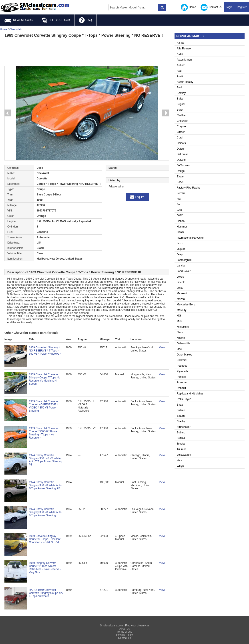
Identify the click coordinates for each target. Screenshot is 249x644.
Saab (180, 405)
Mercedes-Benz (186, 305)
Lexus (180, 277)
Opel (180, 349)
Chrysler (182, 126)
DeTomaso (183, 165)
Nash (180, 332)
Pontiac (181, 377)
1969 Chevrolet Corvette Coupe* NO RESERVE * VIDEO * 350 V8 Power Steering (43, 406)
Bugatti (181, 104)
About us (124, 629)
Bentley (181, 93)
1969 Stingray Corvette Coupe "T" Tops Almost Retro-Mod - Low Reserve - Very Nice (45, 568)
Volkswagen (184, 455)
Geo (179, 210)
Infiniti (180, 232)
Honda (181, 221)
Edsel (180, 182)
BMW (180, 99)
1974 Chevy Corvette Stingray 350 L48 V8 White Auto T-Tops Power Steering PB (45, 460)
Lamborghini (184, 260)
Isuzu (180, 243)
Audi (179, 71)
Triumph (182, 449)
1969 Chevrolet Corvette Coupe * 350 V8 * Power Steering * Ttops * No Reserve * (43, 433)
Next (166, 113)
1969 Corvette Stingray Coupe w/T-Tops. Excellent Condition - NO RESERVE (45, 539)
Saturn (181, 416)
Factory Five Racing (189, 188)
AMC (180, 54)
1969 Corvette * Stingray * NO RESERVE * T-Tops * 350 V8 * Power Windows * (45, 351)
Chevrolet (182, 121)
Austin (180, 76)
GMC (180, 215)
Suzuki (181, 438)
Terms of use (125, 632)
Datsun (181, 149)
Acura (180, 43)
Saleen (181, 410)
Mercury (182, 310)
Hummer (182, 227)
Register (242, 7)
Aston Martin (184, 60)
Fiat (179, 199)
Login (229, 7)
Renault (181, 388)
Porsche (182, 382)
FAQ (85, 20)
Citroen (181, 132)
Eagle (180, 177)
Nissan (181, 338)
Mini (179, 321)
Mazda (181, 299)
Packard (182, 360)
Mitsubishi (183, 327)
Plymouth (182, 371)
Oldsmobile (183, 343)
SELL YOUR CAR (56, 20)
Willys (180, 466)
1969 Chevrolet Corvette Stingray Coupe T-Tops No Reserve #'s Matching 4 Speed (45, 379)
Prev (8, 113)
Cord (180, 138)
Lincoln (181, 282)
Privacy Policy (125, 635)
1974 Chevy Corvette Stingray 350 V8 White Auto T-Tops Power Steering (45, 512)
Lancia (181, 266)
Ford (180, 204)
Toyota (181, 444)
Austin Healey (185, 82)
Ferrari (181, 193)
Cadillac (182, 115)
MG (179, 316)
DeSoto (181, 160)
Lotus (180, 288)
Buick (180, 110)
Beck (180, 87)
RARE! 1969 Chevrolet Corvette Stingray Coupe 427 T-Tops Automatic (46, 593)
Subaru (181, 433)
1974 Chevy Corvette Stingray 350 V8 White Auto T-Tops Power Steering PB (45, 485)
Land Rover (184, 271)
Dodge (181, 171)
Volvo (180, 460)
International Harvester (190, 238)
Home (188, 7)
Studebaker (184, 427)
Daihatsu (182, 143)
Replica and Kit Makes (190, 394)
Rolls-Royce (184, 399)
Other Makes (184, 355)
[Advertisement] (87, 51)
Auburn (181, 65)
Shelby (181, 421)
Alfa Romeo (184, 49)
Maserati (182, 293)
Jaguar (181, 249)
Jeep (180, 254)
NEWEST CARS (19, 20)
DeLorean (183, 154)
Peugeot (182, 366)
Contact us (211, 7)
